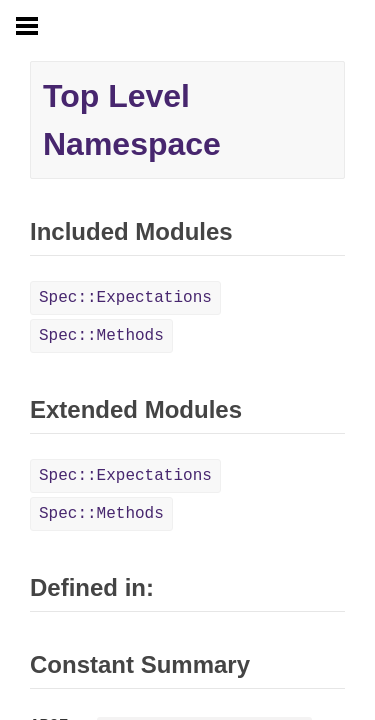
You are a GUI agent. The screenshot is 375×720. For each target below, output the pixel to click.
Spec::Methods (101, 336)
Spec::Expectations (125, 298)
